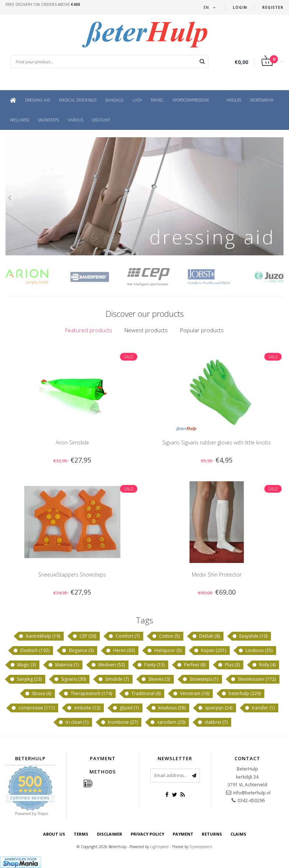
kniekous (168, 708)
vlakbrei (212, 722)
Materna (63, 665)
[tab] (89, 330)
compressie (33, 708)
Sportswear (262, 100)
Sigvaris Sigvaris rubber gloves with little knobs (217, 442)
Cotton (166, 636)
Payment (183, 834)
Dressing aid (38, 100)
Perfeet (191, 665)
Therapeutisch (88, 694)
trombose (119, 722)
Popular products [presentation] (202, 330)
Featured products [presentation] (89, 330)
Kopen (210, 651)
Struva (38, 694)
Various (75, 120)
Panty (151, 665)
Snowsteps (48, 120)
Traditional (142, 694)
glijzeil (126, 708)
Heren (120, 651)
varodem (168, 722)
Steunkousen (253, 679)
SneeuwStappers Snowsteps (72, 575)
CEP (84, 636)
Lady (137, 100)
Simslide (113, 679)
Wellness (20, 120)
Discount (101, 120)
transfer (260, 708)
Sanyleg (26, 679)
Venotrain (191, 694)
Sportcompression (191, 100)
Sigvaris (70, 679)
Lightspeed (159, 847)
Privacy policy (147, 834)
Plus (229, 665)
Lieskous (255, 651)
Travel (157, 100)
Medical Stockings (78, 100)
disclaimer (110, 834)
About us (54, 834)
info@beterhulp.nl (252, 793)
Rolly (264, 665)
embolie (83, 708)
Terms (81, 834)
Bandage (114, 100)
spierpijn (215, 708)
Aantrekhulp (39, 636)
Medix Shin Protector (217, 575)
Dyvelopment (201, 847)
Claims (238, 834)
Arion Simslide (72, 442)
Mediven (108, 665)
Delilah (206, 636)
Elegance (77, 651)
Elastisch (31, 651)
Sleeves (156, 679)
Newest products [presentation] (146, 330)
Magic (23, 665)
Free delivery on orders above (43, 4)
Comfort (124, 636)
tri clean (73, 722)
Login (240, 7)
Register (273, 7)
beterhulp (241, 694)
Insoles (234, 100)
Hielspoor (164, 651)
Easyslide (250, 636)
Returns (212, 834)
